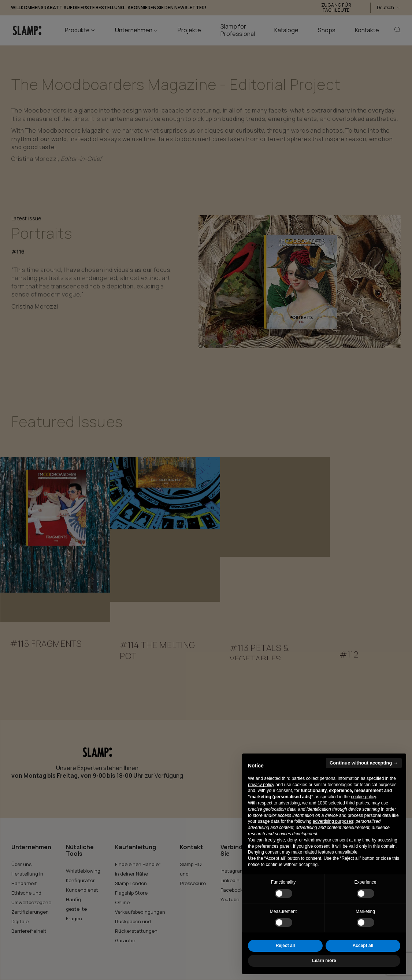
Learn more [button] (324, 961)
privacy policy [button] (261, 785)
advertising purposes (333, 821)
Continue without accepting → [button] (364, 763)
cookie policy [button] (363, 797)
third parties (358, 803)
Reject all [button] (285, 946)
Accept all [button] (363, 946)
